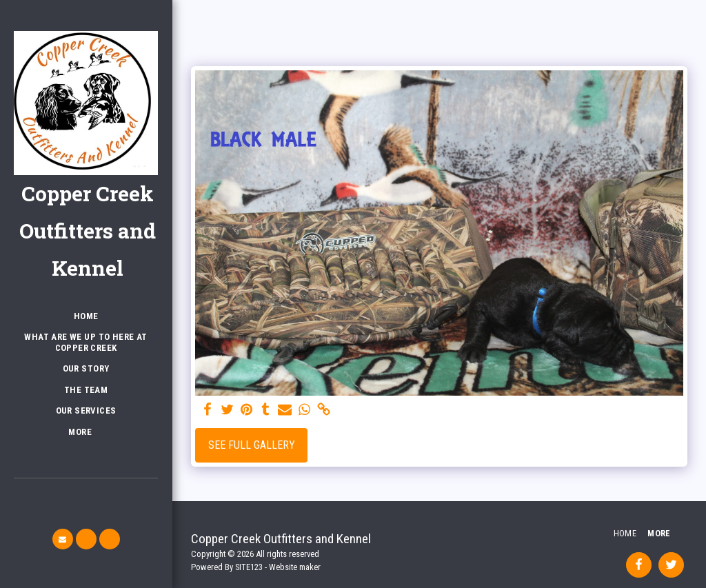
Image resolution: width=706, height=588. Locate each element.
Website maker (295, 567)
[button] (63, 539)
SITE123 (249, 567)
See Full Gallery (252, 445)
